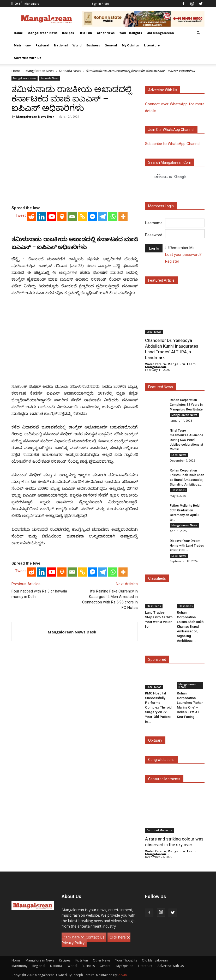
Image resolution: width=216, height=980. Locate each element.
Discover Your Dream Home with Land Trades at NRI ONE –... (187, 546)
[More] (123, 217)
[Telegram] (103, 217)
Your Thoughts (131, 33)
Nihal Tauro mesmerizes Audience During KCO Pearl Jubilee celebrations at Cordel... (187, 440)
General (111, 45)
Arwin (123, 975)
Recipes (68, 33)
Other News (106, 33)
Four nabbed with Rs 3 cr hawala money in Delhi (39, 594)
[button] (198, 33)
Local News (154, 332)
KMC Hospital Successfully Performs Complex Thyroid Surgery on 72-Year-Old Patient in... (158, 707)
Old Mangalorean (160, 33)
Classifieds (179, 490)
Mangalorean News (42, 33)
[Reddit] (31, 217)
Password (154, 235)
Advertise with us (163, 90)
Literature (152, 45)
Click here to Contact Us (84, 937)
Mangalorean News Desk (35, 116)
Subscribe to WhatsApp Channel (173, 144)
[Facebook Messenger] (92, 217)
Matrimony (22, 45)
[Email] (72, 217)
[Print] (62, 217)
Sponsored (157, 660)
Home (18, 33)
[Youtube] (52, 217)
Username (154, 223)
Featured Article (161, 280)
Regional (42, 45)
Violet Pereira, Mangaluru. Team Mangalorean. (170, 365)
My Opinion (131, 45)
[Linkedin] (42, 217)
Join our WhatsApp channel (171, 130)
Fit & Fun (85, 33)
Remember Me (182, 248)
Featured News (161, 387)
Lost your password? (183, 255)
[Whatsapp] (113, 217)
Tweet (20, 215)
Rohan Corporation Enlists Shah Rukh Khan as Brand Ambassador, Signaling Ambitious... (190, 627)
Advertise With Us (28, 58)
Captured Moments (164, 779)
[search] (170, 177)
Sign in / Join (100, 4)
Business (93, 45)
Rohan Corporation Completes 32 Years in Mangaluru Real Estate (186, 405)
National (61, 45)
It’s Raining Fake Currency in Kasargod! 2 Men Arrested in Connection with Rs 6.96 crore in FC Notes (110, 599)
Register (172, 261)
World (77, 45)
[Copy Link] (82, 217)
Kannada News (70, 71)
